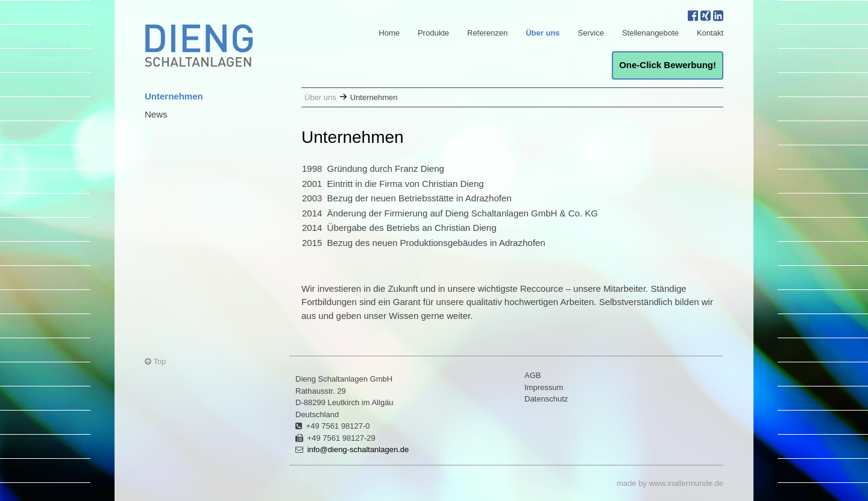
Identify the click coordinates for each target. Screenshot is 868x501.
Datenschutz (546, 399)
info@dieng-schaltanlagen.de (358, 449)
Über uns (542, 33)
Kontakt (710, 33)
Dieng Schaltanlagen (199, 46)
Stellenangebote (650, 33)
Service (591, 33)
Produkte (433, 33)
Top (155, 361)
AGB (533, 375)
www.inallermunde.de (686, 483)
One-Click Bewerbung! (668, 65)
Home (389, 33)
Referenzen (487, 33)
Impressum (544, 387)
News (156, 114)
